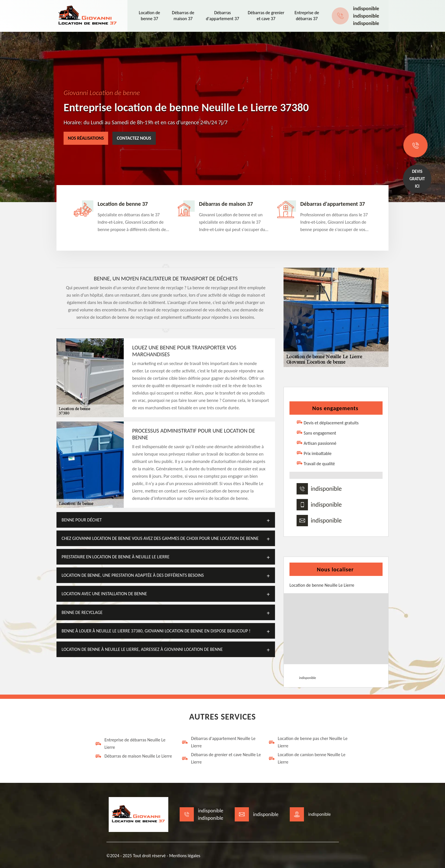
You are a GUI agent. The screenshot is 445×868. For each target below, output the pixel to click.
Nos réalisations (86, 138)
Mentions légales (185, 856)
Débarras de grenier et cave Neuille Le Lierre (221, 758)
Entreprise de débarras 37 (307, 16)
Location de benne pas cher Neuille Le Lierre (308, 742)
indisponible (366, 9)
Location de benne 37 (149, 16)
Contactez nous (134, 138)
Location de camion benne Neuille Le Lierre (307, 758)
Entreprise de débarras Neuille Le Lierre (130, 744)
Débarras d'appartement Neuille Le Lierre (218, 742)
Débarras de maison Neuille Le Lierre (133, 756)
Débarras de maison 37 (183, 16)
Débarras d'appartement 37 (223, 16)
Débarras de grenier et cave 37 (266, 16)
